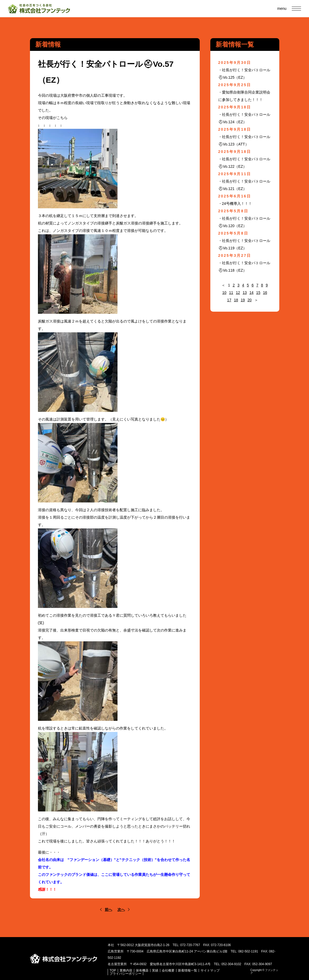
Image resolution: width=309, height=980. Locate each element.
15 (258, 293)
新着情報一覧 (188, 970)
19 (243, 300)
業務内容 (126, 970)
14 (251, 293)
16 (265, 293)
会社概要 (168, 970)
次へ (121, 910)
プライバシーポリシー (125, 974)
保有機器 (142, 970)
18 (236, 300)
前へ (108, 910)
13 (245, 293)
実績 (155, 970)
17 (229, 300)
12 (238, 293)
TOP (113, 970)
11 (231, 293)
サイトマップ (210, 970)
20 (250, 300)
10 (224, 293)
